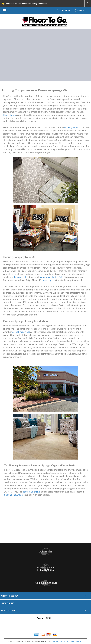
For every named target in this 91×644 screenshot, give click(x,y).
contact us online (31, 492)
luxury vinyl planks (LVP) (51, 277)
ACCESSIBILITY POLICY (75, 641)
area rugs (48, 280)
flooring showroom (14, 495)
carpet (16, 332)
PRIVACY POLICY (59, 641)
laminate (19, 277)
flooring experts (72, 127)
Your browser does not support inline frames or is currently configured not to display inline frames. (45, 522)
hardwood (25, 332)
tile (26, 277)
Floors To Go (9, 115)
